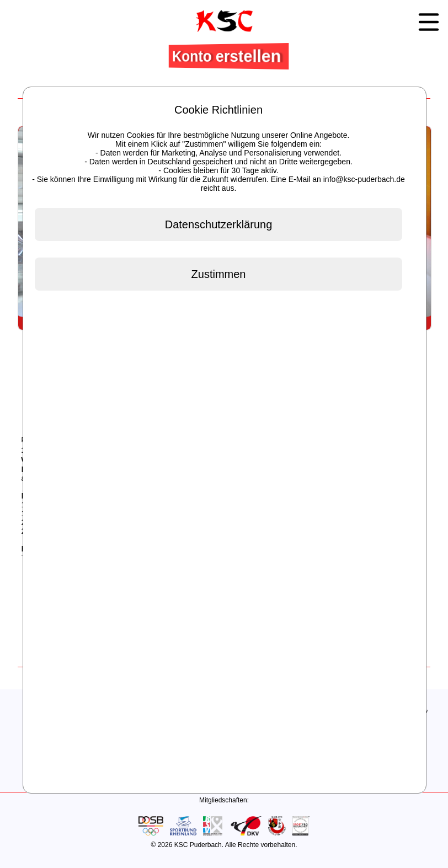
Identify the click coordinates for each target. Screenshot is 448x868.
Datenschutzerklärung (219, 224)
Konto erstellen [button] (228, 56)
